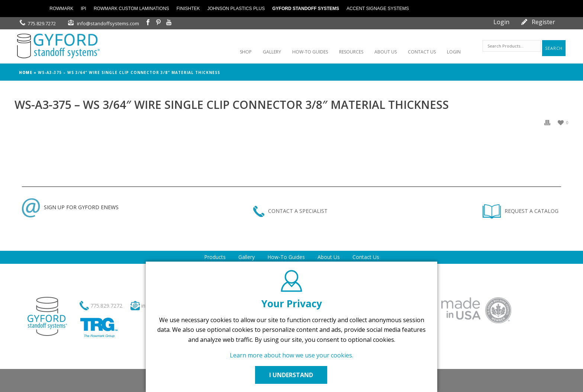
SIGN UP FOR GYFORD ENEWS (70, 207)
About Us (329, 257)
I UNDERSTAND (291, 375)
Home (26, 72)
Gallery (247, 257)
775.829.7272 (42, 23)
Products (215, 257)
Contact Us (366, 257)
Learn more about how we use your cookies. (291, 355)
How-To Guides (286, 257)
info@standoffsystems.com (108, 23)
